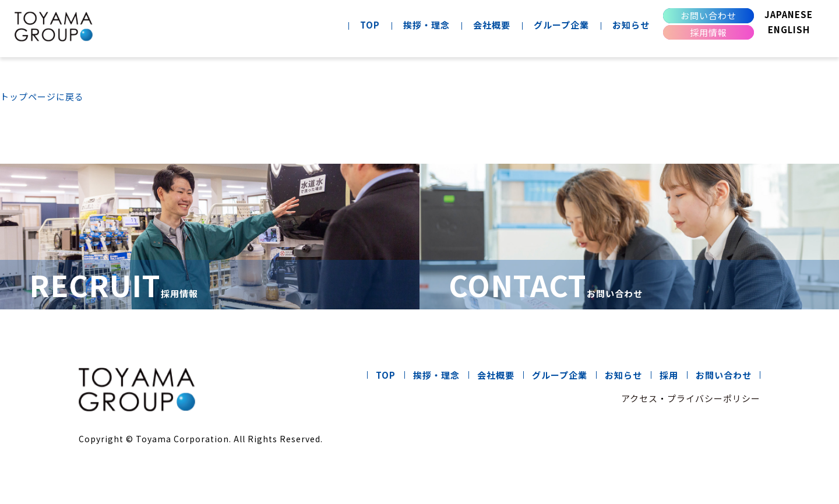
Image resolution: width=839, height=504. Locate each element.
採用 (669, 375)
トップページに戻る (42, 96)
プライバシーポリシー (714, 398)
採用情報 (708, 32)
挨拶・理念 (426, 25)
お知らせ (631, 25)
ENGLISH (789, 29)
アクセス (639, 398)
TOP (370, 25)
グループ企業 (561, 25)
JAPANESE (789, 14)
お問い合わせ (708, 15)
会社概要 (492, 25)
